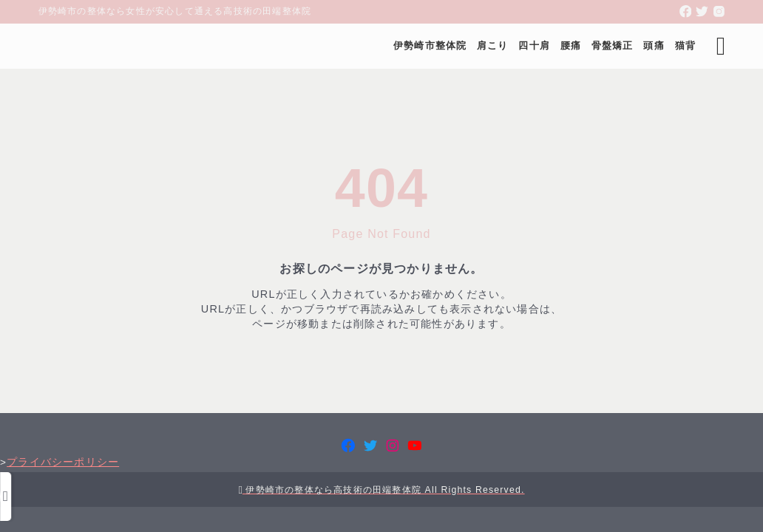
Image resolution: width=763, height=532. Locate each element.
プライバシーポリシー (381, 482)
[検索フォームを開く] (714, 46)
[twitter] (702, 11)
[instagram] (719, 11)
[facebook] (686, 11)
